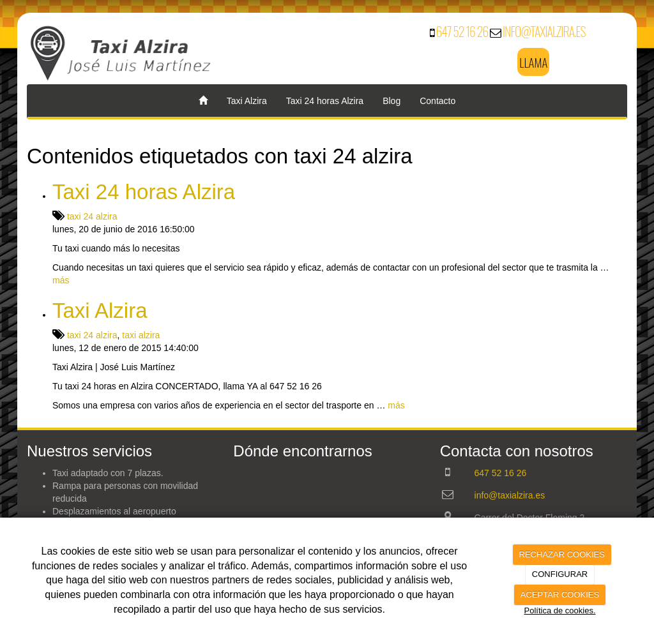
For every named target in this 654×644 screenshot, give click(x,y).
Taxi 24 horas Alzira (325, 101)
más (61, 280)
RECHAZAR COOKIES (562, 554)
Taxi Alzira (247, 101)
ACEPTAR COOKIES (560, 595)
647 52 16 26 (463, 31)
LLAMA (533, 62)
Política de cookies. (559, 610)
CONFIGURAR (560, 574)
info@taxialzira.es (544, 31)
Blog (392, 101)
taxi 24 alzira (92, 216)
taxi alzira (141, 335)
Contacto (437, 101)
